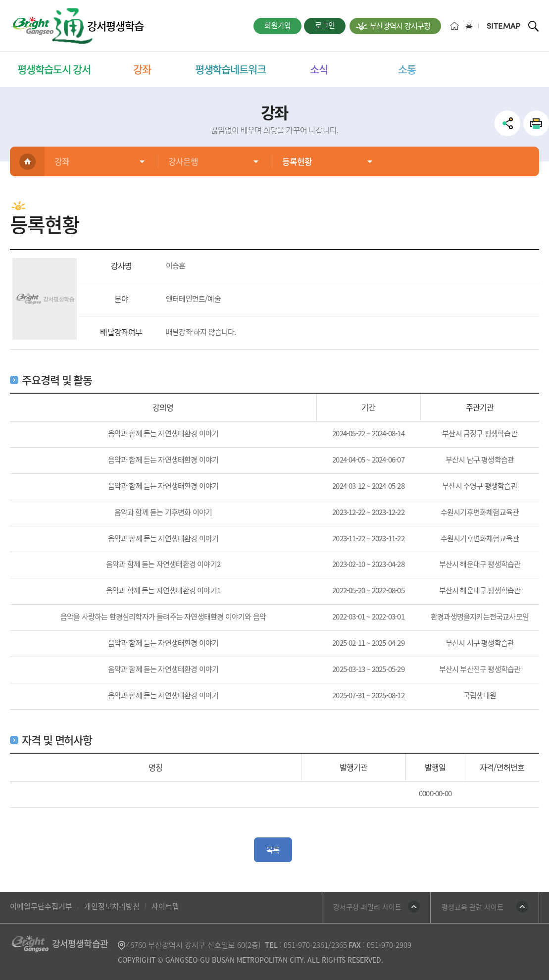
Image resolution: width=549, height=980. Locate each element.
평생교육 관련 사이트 (473, 907)
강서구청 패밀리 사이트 (367, 907)
